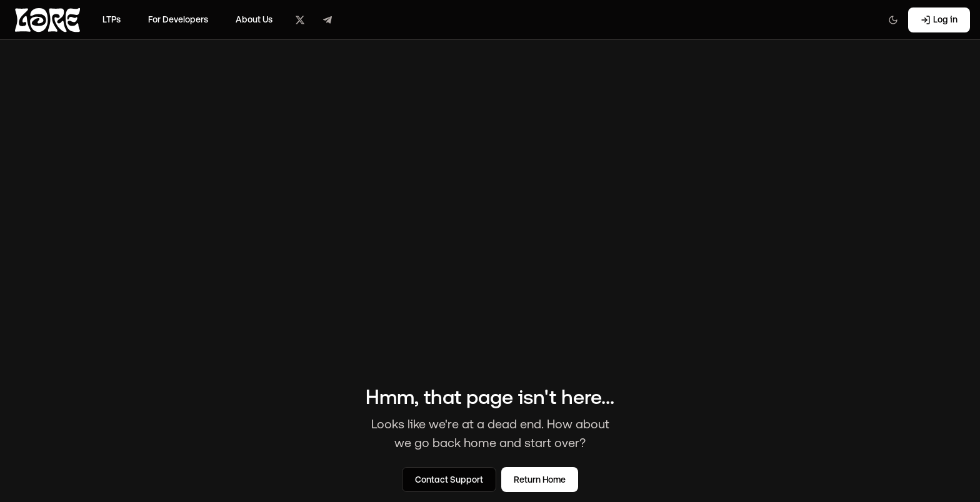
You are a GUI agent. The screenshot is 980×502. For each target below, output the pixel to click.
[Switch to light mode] (893, 20)
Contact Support (449, 480)
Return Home (540, 480)
